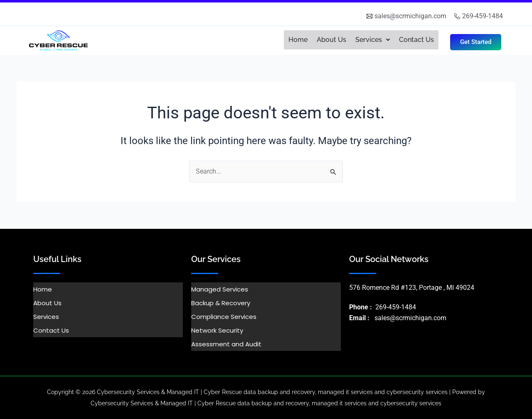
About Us (331, 40)
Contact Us (416, 40)
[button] (373, 40)
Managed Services (220, 289)
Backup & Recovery (221, 303)
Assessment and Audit (226, 344)
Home (298, 40)
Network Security (217, 330)
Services (373, 40)
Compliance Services (224, 317)
